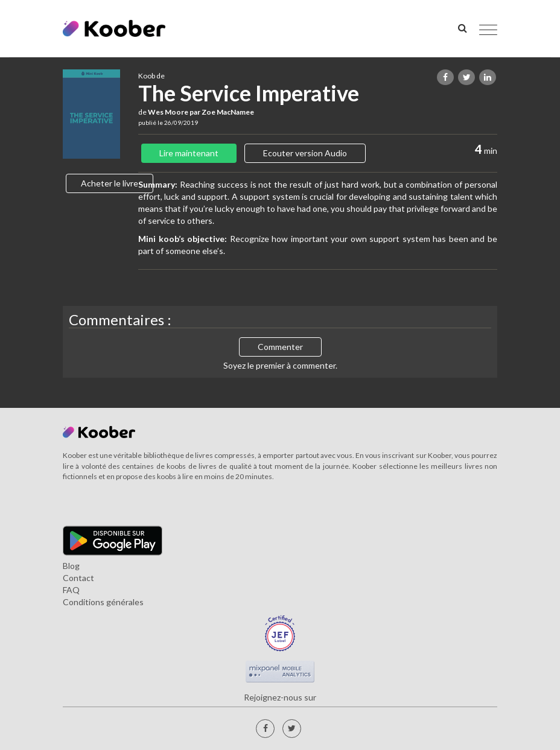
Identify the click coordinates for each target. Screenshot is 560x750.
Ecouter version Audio (305, 153)
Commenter (280, 347)
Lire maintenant (189, 153)
